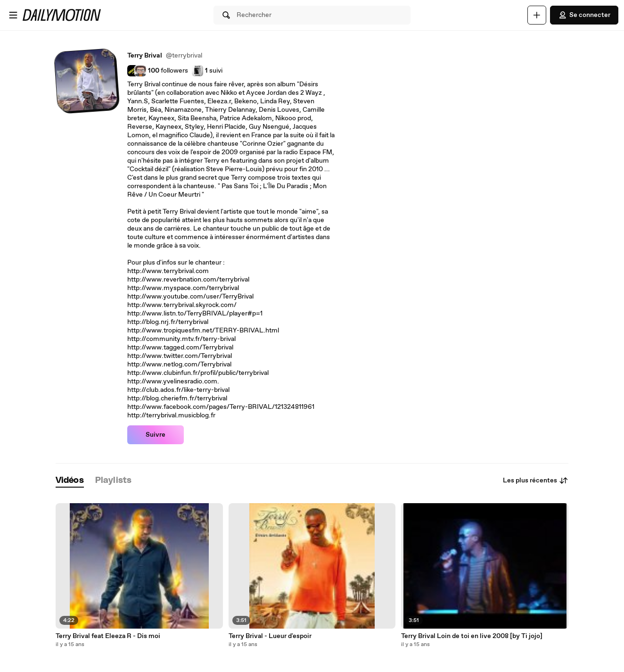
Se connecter (584, 15)
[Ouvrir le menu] (13, 15)
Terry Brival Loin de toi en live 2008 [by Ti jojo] (472, 636)
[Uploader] (537, 15)
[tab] (70, 481)
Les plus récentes (536, 481)
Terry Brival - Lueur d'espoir (270, 636)
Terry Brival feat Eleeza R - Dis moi (108, 636)
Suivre (156, 435)
